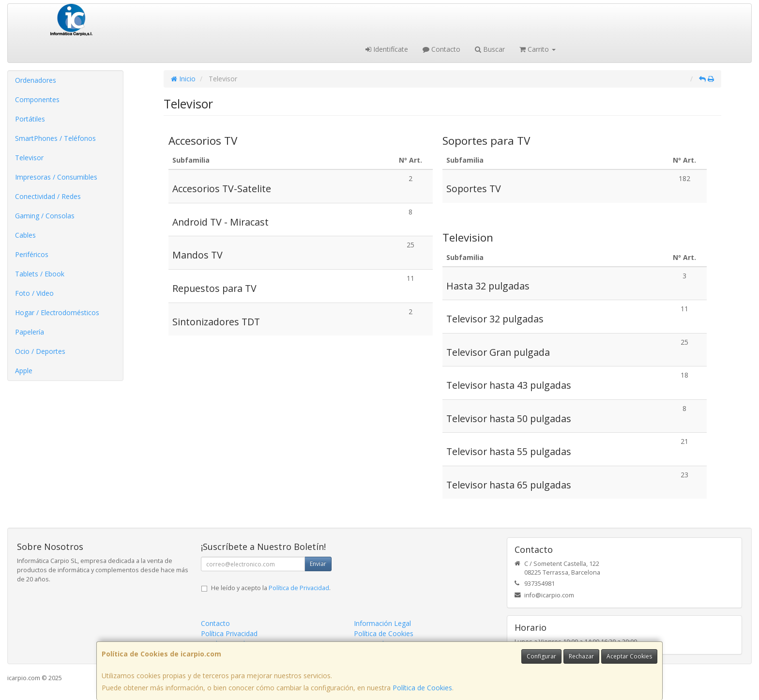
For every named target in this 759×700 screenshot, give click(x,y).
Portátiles (30, 119)
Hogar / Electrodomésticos (57, 312)
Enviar (318, 564)
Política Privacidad (229, 633)
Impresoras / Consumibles (56, 177)
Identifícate (387, 49)
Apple (24, 371)
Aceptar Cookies (629, 656)
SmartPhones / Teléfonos (55, 138)
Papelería (30, 332)
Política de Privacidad (299, 588)
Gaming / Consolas (45, 216)
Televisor (29, 158)
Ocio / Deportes (40, 351)
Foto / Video (34, 293)
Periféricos (32, 254)
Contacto (441, 49)
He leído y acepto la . (271, 588)
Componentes (37, 99)
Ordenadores (36, 80)
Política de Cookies (422, 688)
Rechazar (581, 656)
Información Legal (382, 623)
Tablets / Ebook (40, 274)
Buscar (490, 49)
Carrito (538, 49)
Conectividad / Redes (48, 196)
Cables (25, 235)
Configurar (541, 656)
